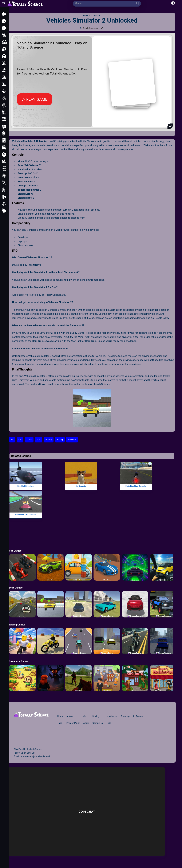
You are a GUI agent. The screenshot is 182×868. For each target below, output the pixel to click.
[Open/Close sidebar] (4, 4)
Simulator (72, 440)
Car (20, 440)
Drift (39, 440)
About (86, 723)
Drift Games (16, 588)
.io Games (138, 716)
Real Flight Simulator (26, 486)
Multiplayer (112, 716)
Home (60, 716)
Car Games (15, 551)
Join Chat (87, 812)
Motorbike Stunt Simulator (136, 486)
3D (12, 440)
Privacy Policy (73, 723)
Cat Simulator (81, 486)
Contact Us (98, 723)
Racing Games (17, 625)
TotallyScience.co (90, 28)
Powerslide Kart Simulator (26, 514)
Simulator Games (19, 661)
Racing (60, 440)
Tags (60, 723)
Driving (49, 440)
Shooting (125, 716)
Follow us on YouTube (25, 753)
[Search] (106, 3)
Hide (109, 723)
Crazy (29, 440)
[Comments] (103, 28)
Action (70, 716)
